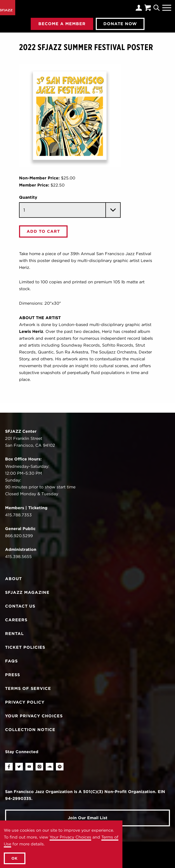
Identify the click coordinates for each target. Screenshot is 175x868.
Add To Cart (43, 231)
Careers (16, 620)
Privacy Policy (25, 702)
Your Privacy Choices (70, 837)
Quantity (28, 197)
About (13, 579)
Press (13, 675)
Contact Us (20, 606)
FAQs (11, 661)
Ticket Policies (25, 647)
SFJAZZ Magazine (27, 592)
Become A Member (62, 24)
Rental (14, 634)
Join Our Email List (88, 818)
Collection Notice (30, 730)
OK (15, 858)
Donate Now (120, 24)
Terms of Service (28, 688)
